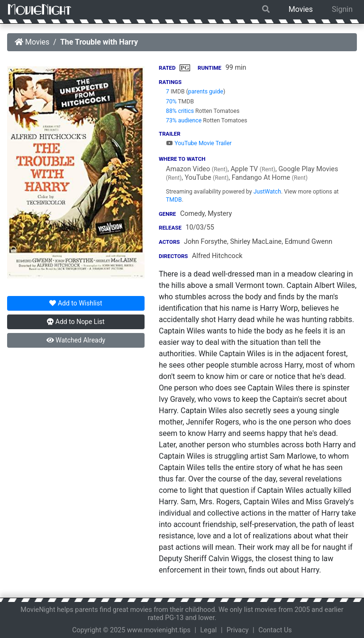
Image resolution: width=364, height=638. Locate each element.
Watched (76, 340)
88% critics (180, 111)
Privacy (238, 630)
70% (171, 102)
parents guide (206, 92)
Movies (301, 9)
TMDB (174, 200)
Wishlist (76, 303)
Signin (342, 9)
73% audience (184, 120)
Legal (209, 630)
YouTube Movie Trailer (199, 143)
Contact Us (275, 630)
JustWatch (267, 192)
